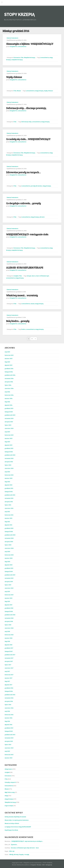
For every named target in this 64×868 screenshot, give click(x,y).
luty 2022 (7, 482)
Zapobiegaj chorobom (11, 830)
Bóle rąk (12, 851)
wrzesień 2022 (9, 458)
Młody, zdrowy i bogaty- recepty (19, 854)
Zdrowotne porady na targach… (23, 172)
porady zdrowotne (36, 186)
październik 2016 (10, 695)
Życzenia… (14, 844)
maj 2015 (7, 751)
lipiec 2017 (8, 665)
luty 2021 (7, 522)
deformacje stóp (26, 122)
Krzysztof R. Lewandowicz (18, 46)
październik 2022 (10, 455)
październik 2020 (10, 535)
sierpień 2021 (9, 502)
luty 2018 (7, 641)
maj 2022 (7, 472)
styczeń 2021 (8, 525)
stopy (6, 796)
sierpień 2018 (9, 621)
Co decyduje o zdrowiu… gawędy (23, 203)
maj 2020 (7, 551)
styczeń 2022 (9, 485)
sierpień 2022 (9, 462)
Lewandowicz (45, 57)
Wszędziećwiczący (30, 57)
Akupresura (8, 769)
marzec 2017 (9, 678)
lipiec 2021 (8, 505)
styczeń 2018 (8, 645)
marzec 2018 (9, 638)
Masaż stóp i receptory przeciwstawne (17, 820)
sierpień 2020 (9, 542)
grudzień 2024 (9, 368)
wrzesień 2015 (9, 738)
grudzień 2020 (9, 528)
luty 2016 (7, 721)
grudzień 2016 (9, 688)
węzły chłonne (48, 91)
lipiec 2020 (8, 545)
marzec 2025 (9, 358)
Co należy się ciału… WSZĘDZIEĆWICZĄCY (28, 139)
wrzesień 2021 (9, 498)
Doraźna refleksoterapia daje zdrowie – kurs (25, 848)
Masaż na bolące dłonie (12, 823)
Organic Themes (36, 865)
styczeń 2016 (8, 725)
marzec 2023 (9, 438)
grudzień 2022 (9, 448)
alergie (29, 276)
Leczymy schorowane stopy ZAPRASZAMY (18, 827)
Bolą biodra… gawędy (18, 321)
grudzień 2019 (9, 568)
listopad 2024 (9, 372)
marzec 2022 (9, 478)
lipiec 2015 (8, 744)
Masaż (19, 91)
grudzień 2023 (9, 408)
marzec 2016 (9, 718)
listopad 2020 (9, 531)
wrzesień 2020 (9, 538)
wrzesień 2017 (9, 658)
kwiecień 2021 (9, 515)
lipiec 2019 (8, 585)
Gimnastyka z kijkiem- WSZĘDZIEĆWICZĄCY (30, 44)
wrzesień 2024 (9, 378)
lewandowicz (9, 786)
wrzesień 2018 (9, 618)
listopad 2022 (9, 452)
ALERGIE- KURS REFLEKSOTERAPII (25, 267)
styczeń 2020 (9, 565)
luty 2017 (7, 681)
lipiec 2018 (8, 625)
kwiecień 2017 (9, 675)
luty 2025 (7, 362)
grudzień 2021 (9, 488)
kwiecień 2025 (9, 355)
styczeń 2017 (8, 685)
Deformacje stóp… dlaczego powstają (26, 108)
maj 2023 (7, 432)
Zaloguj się (49, 865)
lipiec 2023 (8, 425)
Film (22, 57)
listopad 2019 (9, 571)
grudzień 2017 (9, 648)
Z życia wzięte (9, 806)
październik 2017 (10, 655)
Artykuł (16, 276)
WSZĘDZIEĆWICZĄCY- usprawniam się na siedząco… (27, 841)
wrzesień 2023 (9, 418)
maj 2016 (7, 711)
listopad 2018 (9, 611)
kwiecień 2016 (9, 715)
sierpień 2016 (9, 701)
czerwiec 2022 (9, 468)
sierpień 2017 (9, 661)
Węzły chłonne (14, 77)
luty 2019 (7, 601)
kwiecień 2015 (9, 755)
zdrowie (42, 217)
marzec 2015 (9, 758)
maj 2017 (7, 671)
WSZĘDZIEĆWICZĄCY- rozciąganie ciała (27, 234)
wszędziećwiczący (17, 60)
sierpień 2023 (9, 422)
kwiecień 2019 (9, 595)
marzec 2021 (9, 518)
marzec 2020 (9, 558)
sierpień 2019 (9, 581)
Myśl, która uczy (10, 792)
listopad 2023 (9, 412)
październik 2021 (10, 495)
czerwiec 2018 (9, 628)
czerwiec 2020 (9, 548)
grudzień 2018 (9, 608)
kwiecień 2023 (9, 435)
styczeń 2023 (9, 445)
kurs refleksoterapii (43, 276)
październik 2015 (10, 735)
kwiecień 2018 (9, 635)
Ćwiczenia (17, 57)
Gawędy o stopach (10, 782)
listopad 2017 (9, 651)
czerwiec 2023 (9, 428)
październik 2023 (10, 415)
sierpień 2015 (9, 741)
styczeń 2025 (9, 365)
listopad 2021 (9, 492)
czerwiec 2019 (9, 588)
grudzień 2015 (9, 728)
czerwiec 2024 (9, 388)
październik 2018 (10, 615)
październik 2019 (10, 575)
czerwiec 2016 (9, 708)
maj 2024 (7, 392)
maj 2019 (7, 591)
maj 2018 (7, 631)
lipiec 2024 (8, 385)
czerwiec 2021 (9, 508)
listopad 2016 (9, 691)
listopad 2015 (9, 731)
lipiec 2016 (8, 705)
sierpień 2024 (9, 382)
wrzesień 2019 (9, 578)
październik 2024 (10, 375)
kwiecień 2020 (9, 555)
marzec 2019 (9, 598)
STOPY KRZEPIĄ (19, 14)
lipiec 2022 (8, 465)
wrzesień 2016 (9, 698)
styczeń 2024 (9, 405)
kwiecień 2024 (9, 395)
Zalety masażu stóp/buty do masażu (15, 817)
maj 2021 (7, 512)
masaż (33, 304)
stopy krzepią (39, 91)
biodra (23, 329)
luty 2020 (7, 562)
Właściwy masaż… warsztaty (22, 295)
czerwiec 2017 (9, 668)
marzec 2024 (9, 398)
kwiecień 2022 (9, 475)
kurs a (34, 276)
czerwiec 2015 (9, 748)
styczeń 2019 (8, 605)
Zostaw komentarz (12, 38)
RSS (43, 865)
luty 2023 (7, 442)
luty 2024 (7, 402)
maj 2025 (7, 352)
